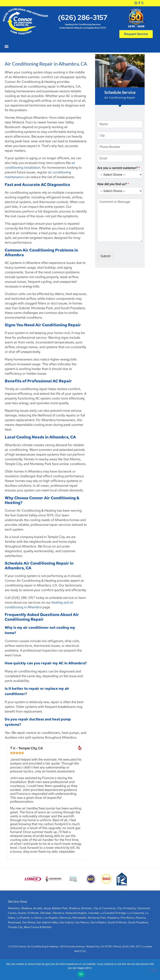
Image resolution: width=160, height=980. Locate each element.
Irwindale (94, 913)
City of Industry (126, 908)
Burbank (87, 908)
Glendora (58, 913)
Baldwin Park (60, 908)
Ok (81, 974)
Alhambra (14, 908)
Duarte (22, 913)
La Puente (23, 918)
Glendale (46, 913)
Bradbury (75, 908)
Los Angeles (51, 918)
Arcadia (38, 908)
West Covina (31, 927)
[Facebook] (139, 3)
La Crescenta (136, 913)
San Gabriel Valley (47, 922)
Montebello (79, 918)
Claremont (143, 908)
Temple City (15, 927)
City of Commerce (104, 908)
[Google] (136, 3)
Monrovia (65, 918)
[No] (154, 969)
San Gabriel (67, 922)
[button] (6, 46)
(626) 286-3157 (83, 17)
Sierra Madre (98, 922)
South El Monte (117, 922)
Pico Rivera (127, 918)
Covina (12, 913)
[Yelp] (142, 3)
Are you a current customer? (119, 168)
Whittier (47, 927)
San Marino (82, 922)
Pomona (141, 918)
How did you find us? (113, 184)
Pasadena (113, 918)
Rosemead (14, 922)
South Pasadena (138, 922)
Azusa (47, 908)
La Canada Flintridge (113, 913)
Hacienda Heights (76, 913)
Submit (105, 256)
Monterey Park (97, 918)
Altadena (26, 908)
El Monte (33, 913)
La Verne (36, 918)
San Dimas (29, 922)
